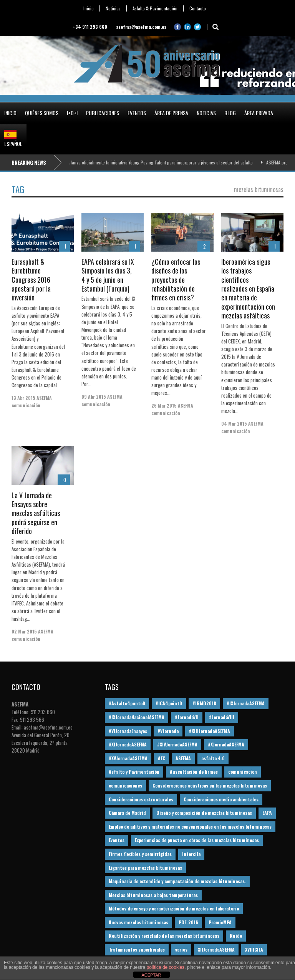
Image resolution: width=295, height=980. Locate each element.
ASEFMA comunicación (32, 401)
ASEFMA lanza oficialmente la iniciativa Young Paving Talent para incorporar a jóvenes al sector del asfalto (157, 162)
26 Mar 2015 (164, 405)
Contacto (198, 8)
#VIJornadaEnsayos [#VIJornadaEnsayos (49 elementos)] (128, 731)
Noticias (113, 8)
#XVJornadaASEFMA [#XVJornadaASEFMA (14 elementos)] (128, 758)
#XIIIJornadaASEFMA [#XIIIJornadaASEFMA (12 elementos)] (210, 731)
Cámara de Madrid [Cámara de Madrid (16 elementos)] (127, 813)
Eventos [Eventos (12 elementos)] (117, 840)
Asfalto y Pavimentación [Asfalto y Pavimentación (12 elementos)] (134, 772)
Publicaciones (103, 113)
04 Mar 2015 (234, 424)
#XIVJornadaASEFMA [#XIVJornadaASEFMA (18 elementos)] (177, 744)
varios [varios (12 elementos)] (181, 949)
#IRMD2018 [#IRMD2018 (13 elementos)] (204, 703)
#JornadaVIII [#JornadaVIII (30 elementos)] (222, 717)
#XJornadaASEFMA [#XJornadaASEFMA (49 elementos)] (226, 744)
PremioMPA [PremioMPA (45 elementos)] (220, 922)
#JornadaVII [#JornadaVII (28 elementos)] (187, 717)
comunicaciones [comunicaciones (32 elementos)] (125, 785)
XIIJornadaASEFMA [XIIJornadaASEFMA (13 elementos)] (216, 949)
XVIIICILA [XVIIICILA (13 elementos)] (254, 949)
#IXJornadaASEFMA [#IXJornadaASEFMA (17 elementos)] (246, 703)
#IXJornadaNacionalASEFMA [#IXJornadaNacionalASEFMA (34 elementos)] (137, 717)
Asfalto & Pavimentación (155, 8)
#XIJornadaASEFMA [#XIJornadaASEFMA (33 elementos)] (128, 744)
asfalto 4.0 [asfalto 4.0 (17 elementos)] (213, 758)
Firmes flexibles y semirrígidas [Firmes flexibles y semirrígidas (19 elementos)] (140, 854)
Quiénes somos (42, 113)
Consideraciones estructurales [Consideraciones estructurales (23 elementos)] (141, 799)
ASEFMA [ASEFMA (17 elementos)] (183, 758)
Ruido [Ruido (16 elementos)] (236, 936)
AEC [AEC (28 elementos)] (162, 758)
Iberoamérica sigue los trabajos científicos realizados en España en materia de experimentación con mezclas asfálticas (248, 289)
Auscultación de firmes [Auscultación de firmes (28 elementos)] (194, 772)
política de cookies (166, 967)
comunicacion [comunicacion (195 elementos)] (243, 772)
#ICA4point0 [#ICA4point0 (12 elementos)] (169, 703)
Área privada (259, 113)
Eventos (137, 113)
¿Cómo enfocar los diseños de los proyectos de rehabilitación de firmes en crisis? (176, 280)
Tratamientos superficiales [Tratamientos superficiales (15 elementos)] (137, 949)
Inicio (89, 8)
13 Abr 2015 (23, 398)
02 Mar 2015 (24, 631)
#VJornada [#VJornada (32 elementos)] (168, 731)
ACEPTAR (151, 975)
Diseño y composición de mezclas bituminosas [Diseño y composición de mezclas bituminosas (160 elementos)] (204, 813)
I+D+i (72, 113)
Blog (230, 113)
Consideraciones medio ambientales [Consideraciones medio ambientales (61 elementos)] (221, 799)
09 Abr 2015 (94, 397)
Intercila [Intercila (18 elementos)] (191, 854)
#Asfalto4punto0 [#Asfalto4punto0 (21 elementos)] (127, 703)
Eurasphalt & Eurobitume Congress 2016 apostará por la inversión (31, 280)
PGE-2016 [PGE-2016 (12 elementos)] (188, 922)
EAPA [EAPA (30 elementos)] (267, 813)
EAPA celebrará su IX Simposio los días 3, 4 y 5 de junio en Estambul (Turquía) (108, 275)
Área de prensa (171, 113)
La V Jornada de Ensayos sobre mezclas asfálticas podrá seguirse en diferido (36, 513)
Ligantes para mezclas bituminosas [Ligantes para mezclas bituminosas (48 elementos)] (145, 868)
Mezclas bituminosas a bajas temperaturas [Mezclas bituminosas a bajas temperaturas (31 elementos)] (153, 895)
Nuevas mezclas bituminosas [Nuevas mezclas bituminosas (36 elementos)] (138, 922)
